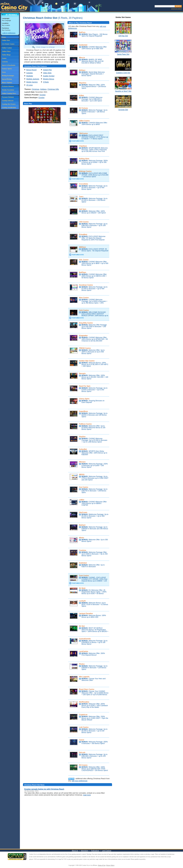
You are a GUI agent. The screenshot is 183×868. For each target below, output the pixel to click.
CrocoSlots (83, 184)
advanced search (176, 9)
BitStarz (82, 70)
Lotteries (5, 62)
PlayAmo (83, 83)
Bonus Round (31, 70)
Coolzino (83, 550)
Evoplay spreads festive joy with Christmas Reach (44, 789)
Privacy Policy (110, 865)
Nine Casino (84, 298)
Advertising (84, 851)
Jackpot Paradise (86, 614)
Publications (95, 851)
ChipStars (83, 146)
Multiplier (30, 76)
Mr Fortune (83, 108)
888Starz (82, 247)
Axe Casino (84, 487)
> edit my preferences (9, 33)
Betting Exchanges (8, 76)
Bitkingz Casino (85, 171)
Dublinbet (83, 563)
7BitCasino (83, 133)
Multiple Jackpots (33, 79)
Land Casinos (107, 851)
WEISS (82, 475)
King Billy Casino (86, 323)
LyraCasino (84, 651)
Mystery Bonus (48, 79)
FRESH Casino (85, 348)
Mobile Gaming (32, 82)
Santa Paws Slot (123, 54)
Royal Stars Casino (87, 689)
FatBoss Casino (85, 424)
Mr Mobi (82, 588)
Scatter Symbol (49, 76)
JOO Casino (84, 222)
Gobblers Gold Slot (123, 73)
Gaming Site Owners (9, 104)
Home (4, 37)
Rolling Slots (84, 159)
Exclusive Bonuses (8, 86)
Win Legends (84, 677)
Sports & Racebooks (9, 65)
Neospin (82, 373)
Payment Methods (8, 97)
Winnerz (82, 462)
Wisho (82, 538)
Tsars (81, 197)
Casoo (82, 740)
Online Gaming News (9, 93)
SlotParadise (84, 702)
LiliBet (82, 500)
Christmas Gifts (53, 89)
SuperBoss (83, 411)
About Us (75, 851)
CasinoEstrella (85, 639)
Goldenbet (83, 45)
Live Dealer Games (8, 44)
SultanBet (83, 449)
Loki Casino (84, 727)
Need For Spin (85, 386)
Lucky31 (82, 601)
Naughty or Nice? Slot (123, 91)
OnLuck (82, 752)
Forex (4, 72)
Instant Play (47, 70)
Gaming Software (8, 101)
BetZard (82, 525)
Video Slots (47, 73)
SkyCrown (83, 512)
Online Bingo (6, 55)
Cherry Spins (84, 399)
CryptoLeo (83, 715)
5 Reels (46, 82)
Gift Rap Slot (123, 36)
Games (4, 58)
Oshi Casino (84, 310)
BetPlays (83, 272)
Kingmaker (83, 336)
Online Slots (6, 40)
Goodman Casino (86, 285)
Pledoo (82, 664)
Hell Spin (83, 209)
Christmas (35, 89)
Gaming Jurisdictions (9, 107)
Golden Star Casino (87, 361)
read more (87, 795)
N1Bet (81, 96)
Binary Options (7, 82)
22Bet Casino (84, 121)
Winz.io (82, 58)
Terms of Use (102, 865)
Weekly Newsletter (8, 90)
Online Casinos (7, 48)
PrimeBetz (83, 234)
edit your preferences (80, 781)
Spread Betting (7, 79)
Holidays (43, 89)
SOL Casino (84, 260)
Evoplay (43, 95)
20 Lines (29, 85)
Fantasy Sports (7, 69)
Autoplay (30, 73)
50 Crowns (83, 765)
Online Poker (6, 51)
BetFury (82, 32)
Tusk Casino (84, 576)
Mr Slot (82, 626)
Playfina (82, 437)
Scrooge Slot (123, 110)
